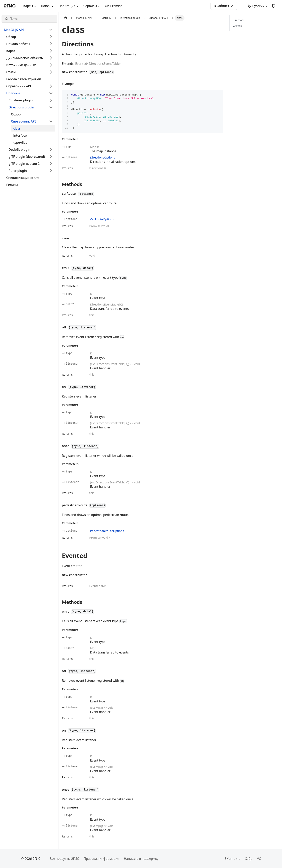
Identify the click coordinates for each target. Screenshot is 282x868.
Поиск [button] (46, 6)
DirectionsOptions (103, 157)
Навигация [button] (67, 6)
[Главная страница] (66, 18)
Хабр (249, 859)
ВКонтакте (232, 859)
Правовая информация (101, 859)
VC (259, 859)
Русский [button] (256, 6)
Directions (239, 20)
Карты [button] (28, 6)
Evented (237, 26)
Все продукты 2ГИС (64, 859)
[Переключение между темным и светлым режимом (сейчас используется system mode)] (273, 6)
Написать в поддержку (141, 859)
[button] (28, 30)
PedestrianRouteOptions (107, 531)
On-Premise (114, 6)
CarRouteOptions (102, 219)
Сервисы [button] (90, 6)
